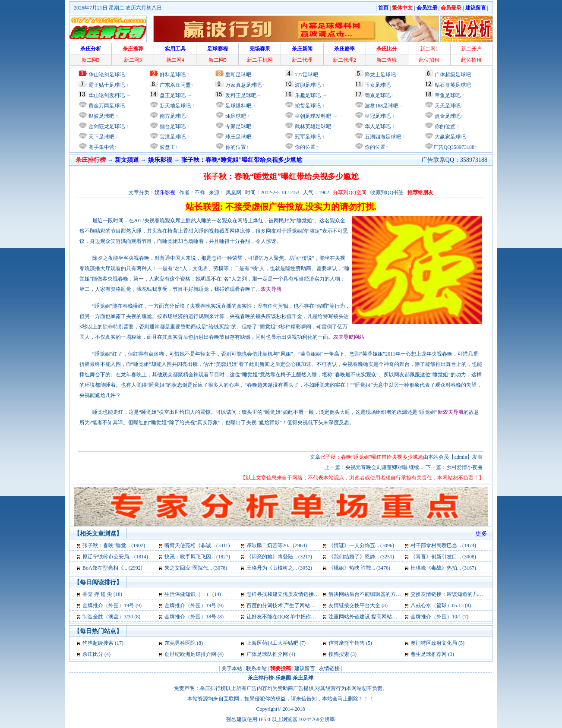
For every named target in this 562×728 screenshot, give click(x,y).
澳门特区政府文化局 (434, 643)
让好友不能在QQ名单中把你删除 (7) (287, 617)
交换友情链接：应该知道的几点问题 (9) (456, 594)
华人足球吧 (377, 126)
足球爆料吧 (238, 106)
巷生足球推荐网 (429, 654)
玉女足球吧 (378, 85)
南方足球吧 (172, 116)
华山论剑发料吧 (107, 95)
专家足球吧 (238, 126)
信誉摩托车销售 (347, 643)
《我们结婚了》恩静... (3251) (361, 557)
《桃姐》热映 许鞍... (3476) (359, 568)
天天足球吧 (447, 106)
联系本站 (256, 668)
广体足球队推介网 (267, 654)
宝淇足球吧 (173, 137)
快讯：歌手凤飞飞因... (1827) (197, 557)
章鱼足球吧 (448, 95)
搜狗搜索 (339, 654)
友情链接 (329, 668)
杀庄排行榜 (261, 678)
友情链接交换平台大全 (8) (358, 605)
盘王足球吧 (173, 95)
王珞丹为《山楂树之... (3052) (279, 568)
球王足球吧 (238, 137)
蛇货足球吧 (308, 106)
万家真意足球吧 (243, 85)
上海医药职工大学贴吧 (272, 643)
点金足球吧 (447, 116)
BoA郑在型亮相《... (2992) (112, 568)
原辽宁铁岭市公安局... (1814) (115, 557)
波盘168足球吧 (382, 106)
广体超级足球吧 (453, 75)
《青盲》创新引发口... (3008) (443, 557)
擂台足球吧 (172, 126)
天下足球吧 (101, 137)
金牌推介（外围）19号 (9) (112, 605)
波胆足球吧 (308, 85)
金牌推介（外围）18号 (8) (194, 617)
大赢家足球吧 (450, 137)
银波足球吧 (101, 116)
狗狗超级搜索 (98, 643)
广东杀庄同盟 (175, 85)
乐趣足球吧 (308, 95)
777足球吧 (306, 75)
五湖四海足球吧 (382, 137)
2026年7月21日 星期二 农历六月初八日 (118, 8)
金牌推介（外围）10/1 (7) (439, 617)
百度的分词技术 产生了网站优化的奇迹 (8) (295, 605)
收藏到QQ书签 (387, 192)
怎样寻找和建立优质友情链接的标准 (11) (293, 594)
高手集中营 (101, 147)
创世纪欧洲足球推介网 (190, 654)
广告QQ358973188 (454, 147)
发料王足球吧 (241, 95)
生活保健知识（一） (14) (193, 594)
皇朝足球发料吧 (312, 116)
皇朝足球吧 (238, 75)
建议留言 (305, 668)
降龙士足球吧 (380, 75)
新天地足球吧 (175, 106)
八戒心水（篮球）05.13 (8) (441, 605)
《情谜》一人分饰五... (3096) (361, 545)
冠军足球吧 (307, 137)
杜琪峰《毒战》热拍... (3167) (443, 568)
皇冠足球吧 (377, 116)
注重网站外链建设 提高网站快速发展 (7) (374, 617)
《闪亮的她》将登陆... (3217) (279, 557)
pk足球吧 (235, 116)
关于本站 (232, 668)
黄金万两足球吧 (107, 106)
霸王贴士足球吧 (107, 85)
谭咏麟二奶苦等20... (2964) (277, 545)
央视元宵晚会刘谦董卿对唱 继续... (384, 467)
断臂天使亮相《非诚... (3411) (197, 545)
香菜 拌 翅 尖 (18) (102, 594)
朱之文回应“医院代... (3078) (196, 568)
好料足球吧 (173, 75)
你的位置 (235, 147)
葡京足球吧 (378, 95)
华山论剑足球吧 (107, 75)
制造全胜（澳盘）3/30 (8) (111, 617)
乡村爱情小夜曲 (464, 467)
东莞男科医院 (180, 643)
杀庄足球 (303, 678)
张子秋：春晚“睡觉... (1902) (114, 545)
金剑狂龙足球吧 (106, 126)
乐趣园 (283, 678)
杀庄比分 (93, 654)
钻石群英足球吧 (453, 85)
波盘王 (167, 147)
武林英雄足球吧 (312, 126)
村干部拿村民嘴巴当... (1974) (443, 545)
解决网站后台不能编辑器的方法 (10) (370, 594)
